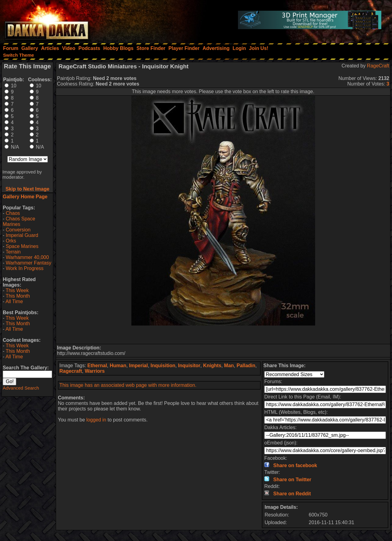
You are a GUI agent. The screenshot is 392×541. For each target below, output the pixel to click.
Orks (11, 241)
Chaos (13, 213)
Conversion (18, 230)
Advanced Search (21, 388)
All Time (14, 301)
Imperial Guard (22, 235)
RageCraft (378, 66)
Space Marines (22, 246)
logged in (96, 420)
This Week (17, 290)
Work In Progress (25, 268)
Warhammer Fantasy (29, 263)
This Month (18, 296)
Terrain (13, 252)
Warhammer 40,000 (27, 257)
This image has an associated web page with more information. (128, 385)
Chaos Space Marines (19, 221)
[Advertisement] (223, 335)
